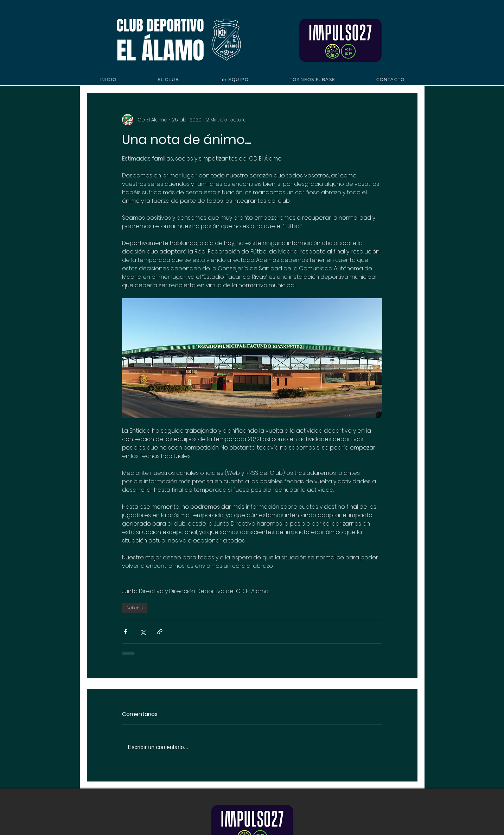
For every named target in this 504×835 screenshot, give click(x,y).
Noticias (135, 608)
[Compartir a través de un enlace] (160, 632)
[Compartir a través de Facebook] (125, 632)
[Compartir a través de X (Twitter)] (143, 632)
